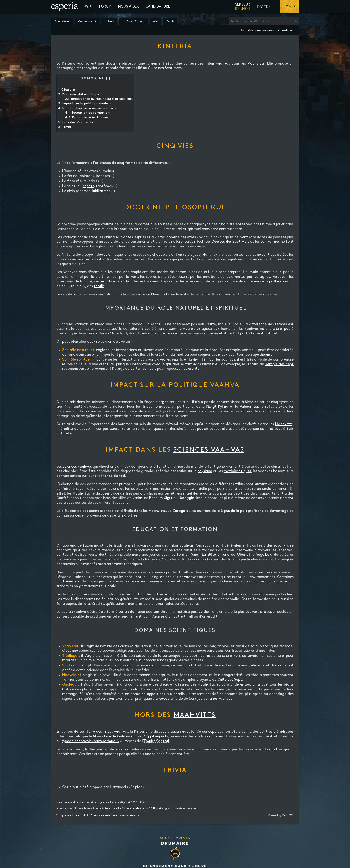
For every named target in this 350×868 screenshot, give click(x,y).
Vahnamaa (249, 407)
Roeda (164, 699)
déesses (84, 191)
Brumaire (175, 843)
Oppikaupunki (157, 736)
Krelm (137, 498)
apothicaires (278, 281)
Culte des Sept (230, 680)
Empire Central (156, 741)
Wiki (89, 7)
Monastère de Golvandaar (115, 736)
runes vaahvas (220, 699)
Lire (242, 30)
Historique (285, 30)
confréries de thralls (74, 581)
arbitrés (276, 749)
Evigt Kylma (218, 407)
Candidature (158, 7)
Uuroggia (186, 498)
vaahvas (191, 577)
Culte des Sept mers (165, 68)
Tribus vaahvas (181, 546)
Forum (105, 7)
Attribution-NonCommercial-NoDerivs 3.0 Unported (133, 809)
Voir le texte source (261, 30)
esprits (88, 186)
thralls (99, 286)
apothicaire (262, 355)
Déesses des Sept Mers (230, 242)
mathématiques (237, 471)
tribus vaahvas (217, 64)
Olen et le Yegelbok (254, 555)
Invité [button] (262, 7)
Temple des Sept (279, 364)
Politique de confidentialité (72, 816)
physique (205, 471)
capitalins (215, 736)
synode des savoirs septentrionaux (90, 741)
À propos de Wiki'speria (104, 816)
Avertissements (130, 816)
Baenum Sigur (161, 498)
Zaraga (179, 511)
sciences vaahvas (209, 450)
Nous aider (128, 7)
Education (151, 530)
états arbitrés (126, 516)
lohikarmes (101, 191)
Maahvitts (256, 64)
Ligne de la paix (234, 511)
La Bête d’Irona (216, 555)
